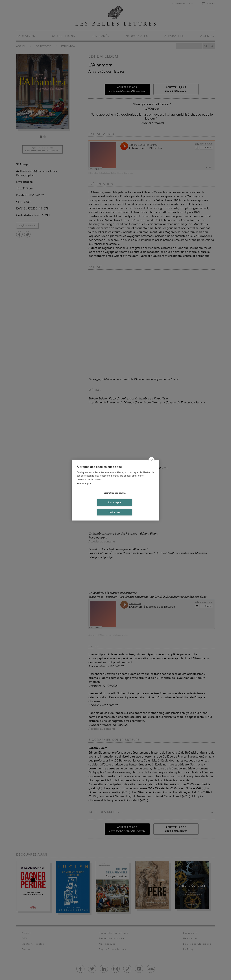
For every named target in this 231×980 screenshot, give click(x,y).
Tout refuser (115, 512)
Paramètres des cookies (115, 493)
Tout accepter (115, 503)
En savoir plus (84, 483)
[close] (152, 460)
